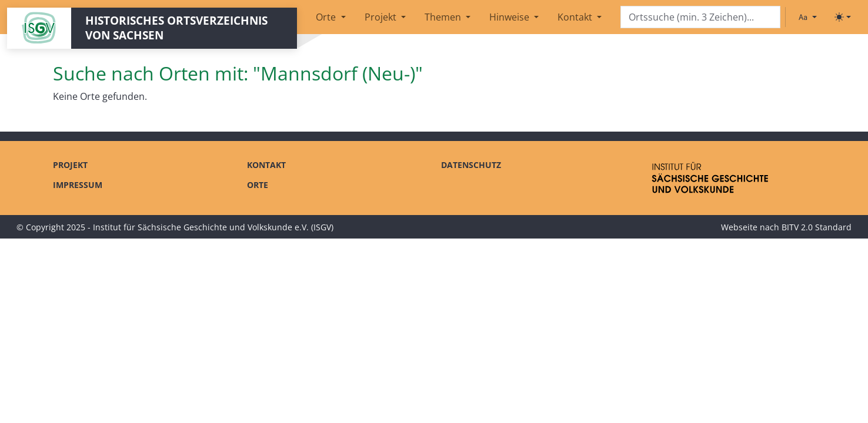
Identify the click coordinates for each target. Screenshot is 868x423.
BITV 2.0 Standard (817, 227)
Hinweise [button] (510, 17)
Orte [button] (327, 17)
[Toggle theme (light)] (843, 17)
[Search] (700, 17)
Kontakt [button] (576, 17)
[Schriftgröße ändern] (807, 17)
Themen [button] (444, 17)
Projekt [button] (382, 17)
